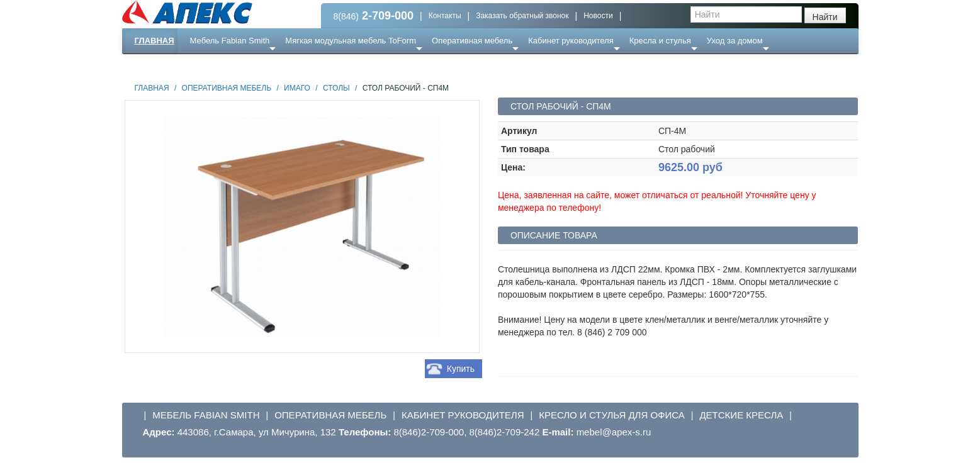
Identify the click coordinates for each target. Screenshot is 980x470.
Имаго (297, 88)
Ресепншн (258, 66)
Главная (155, 41)
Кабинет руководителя (571, 41)
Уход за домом (735, 41)
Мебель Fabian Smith (230, 41)
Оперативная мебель (472, 41)
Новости (598, 16)
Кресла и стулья (660, 41)
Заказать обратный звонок (522, 16)
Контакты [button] (445, 16)
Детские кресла (741, 415)
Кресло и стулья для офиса (612, 415)
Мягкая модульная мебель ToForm (351, 41)
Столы (336, 88)
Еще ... (211, 66)
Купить (461, 369)
